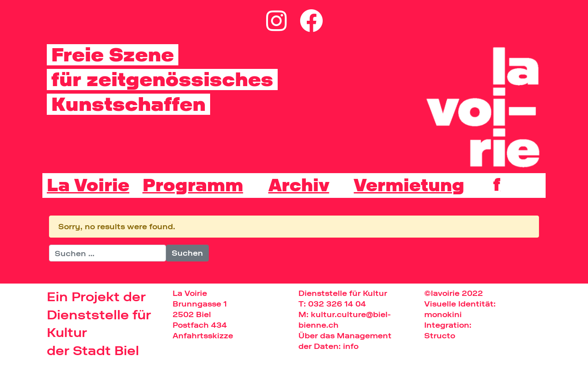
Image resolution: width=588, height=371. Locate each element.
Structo (440, 335)
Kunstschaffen (128, 104)
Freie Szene (113, 55)
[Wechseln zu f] (497, 184)
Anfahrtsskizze (203, 335)
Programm (193, 185)
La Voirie (88, 185)
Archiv (299, 185)
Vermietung (409, 185)
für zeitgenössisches (162, 79)
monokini (443, 314)
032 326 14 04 (337, 304)
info (351, 346)
